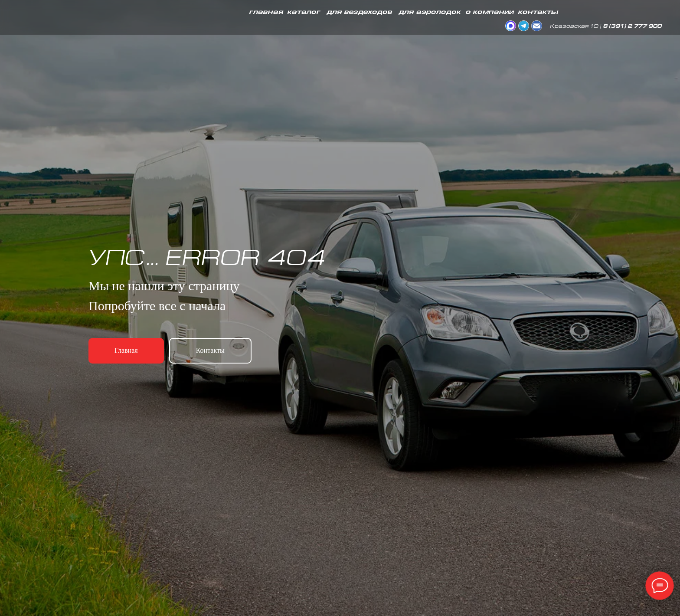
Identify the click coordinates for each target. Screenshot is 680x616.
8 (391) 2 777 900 (632, 27)
